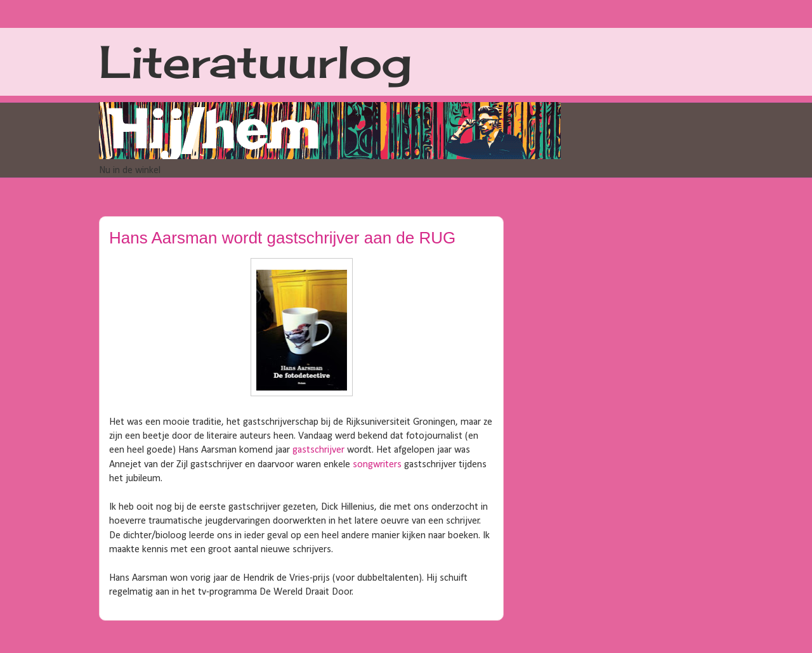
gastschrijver (318, 450)
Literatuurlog (255, 61)
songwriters (377, 465)
